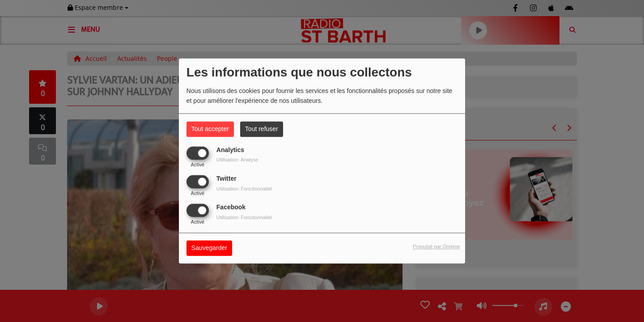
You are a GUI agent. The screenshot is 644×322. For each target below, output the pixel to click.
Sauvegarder (209, 248)
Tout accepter (210, 129)
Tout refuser (262, 129)
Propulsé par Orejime (436, 247)
